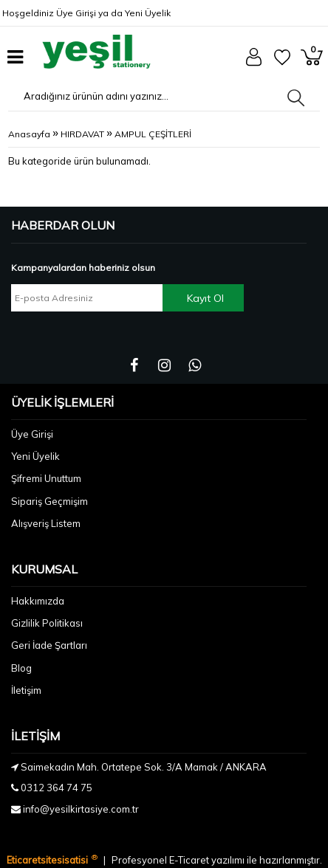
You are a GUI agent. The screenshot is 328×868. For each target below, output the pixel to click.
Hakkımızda (38, 601)
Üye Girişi (76, 13)
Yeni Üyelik (148, 13)
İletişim (26, 690)
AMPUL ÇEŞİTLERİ (153, 134)
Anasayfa (29, 134)
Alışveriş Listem (46, 523)
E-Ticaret (190, 860)
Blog (21, 668)
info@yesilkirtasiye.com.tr (81, 809)
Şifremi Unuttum (46, 478)
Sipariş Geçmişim (49, 501)
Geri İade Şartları (49, 645)
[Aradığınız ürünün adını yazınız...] (123, 96)
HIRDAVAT (82, 134)
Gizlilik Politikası (47, 623)
